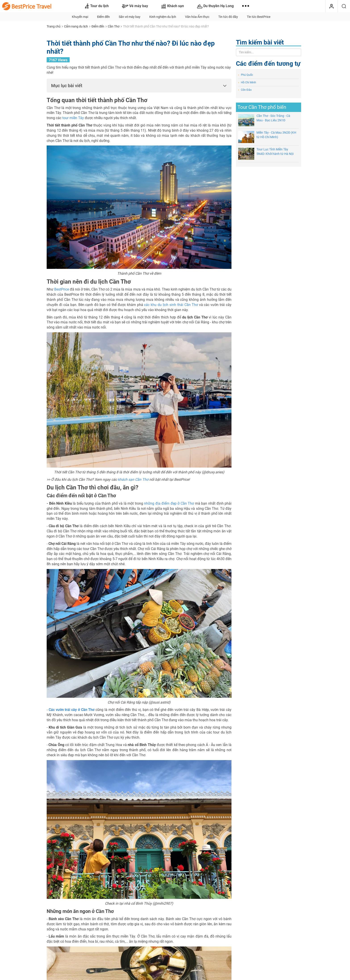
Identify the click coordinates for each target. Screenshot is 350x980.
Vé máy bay (135, 6)
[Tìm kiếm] (344, 6)
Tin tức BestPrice (259, 17)
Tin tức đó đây (228, 17)
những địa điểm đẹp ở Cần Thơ (169, 503)
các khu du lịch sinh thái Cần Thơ (171, 305)
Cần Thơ (114, 26)
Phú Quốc (246, 75)
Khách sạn (173, 6)
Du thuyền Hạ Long (215, 6)
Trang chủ (54, 26)
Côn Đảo (245, 90)
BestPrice (62, 289)
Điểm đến (103, 17)
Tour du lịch (97, 6)
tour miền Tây (73, 118)
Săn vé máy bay (130, 17)
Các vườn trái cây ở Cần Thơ (72, 710)
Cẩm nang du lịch (76, 26)
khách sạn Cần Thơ (133, 479)
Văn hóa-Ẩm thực (197, 17)
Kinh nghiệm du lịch (163, 17)
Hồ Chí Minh (247, 82)
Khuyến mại (80, 17)
